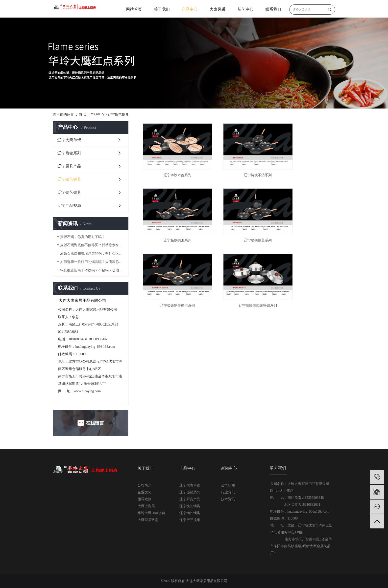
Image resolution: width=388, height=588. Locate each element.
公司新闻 (228, 485)
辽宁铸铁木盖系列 (171, 166)
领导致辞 (145, 499)
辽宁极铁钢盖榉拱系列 (238, 222)
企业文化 (145, 492)
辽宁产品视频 (69, 206)
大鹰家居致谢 (148, 520)
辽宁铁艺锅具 (118, 115)
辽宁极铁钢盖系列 (171, 222)
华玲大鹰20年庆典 (151, 513)
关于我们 (162, 9)
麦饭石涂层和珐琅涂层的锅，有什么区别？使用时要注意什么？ (92, 253)
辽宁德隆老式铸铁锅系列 (305, 222)
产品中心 (190, 9)
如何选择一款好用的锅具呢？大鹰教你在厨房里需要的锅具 (92, 262)
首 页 (83, 115)
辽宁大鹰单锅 (69, 140)
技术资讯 (228, 499)
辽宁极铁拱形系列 (305, 166)
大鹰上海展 (146, 506)
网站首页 (134, 9)
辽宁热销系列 (69, 153)
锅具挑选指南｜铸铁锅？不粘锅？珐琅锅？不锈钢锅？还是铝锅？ (92, 270)
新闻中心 (245, 9)
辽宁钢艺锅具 (69, 192)
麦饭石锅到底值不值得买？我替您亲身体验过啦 (92, 245)
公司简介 (145, 485)
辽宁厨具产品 (69, 166)
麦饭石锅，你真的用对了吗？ (83, 237)
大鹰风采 (218, 9)
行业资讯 (228, 492)
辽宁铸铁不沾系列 (238, 166)
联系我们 (273, 9)
